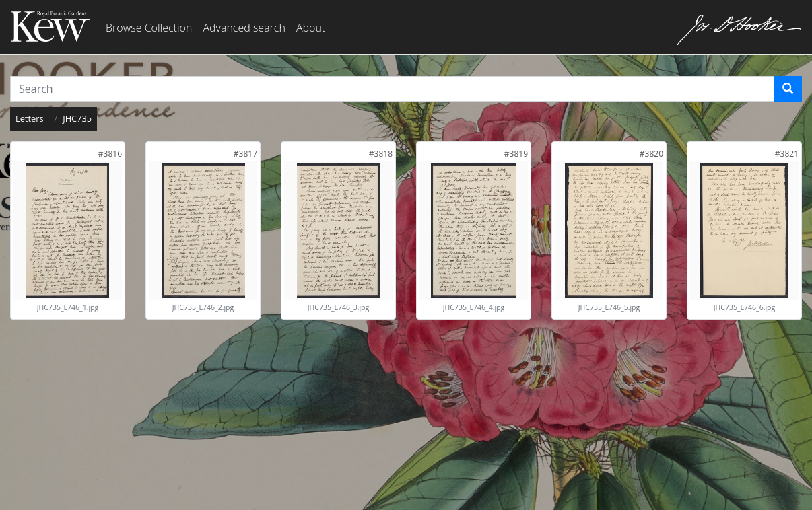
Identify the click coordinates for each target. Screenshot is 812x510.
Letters (30, 118)
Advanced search (244, 28)
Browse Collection (149, 28)
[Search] (788, 89)
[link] (110, 154)
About (311, 28)
